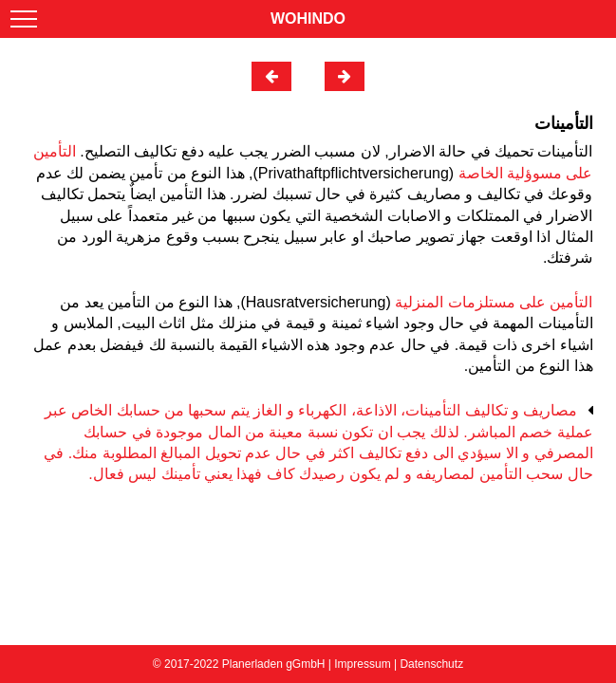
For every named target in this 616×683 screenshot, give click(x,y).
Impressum (362, 664)
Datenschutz (431, 664)
